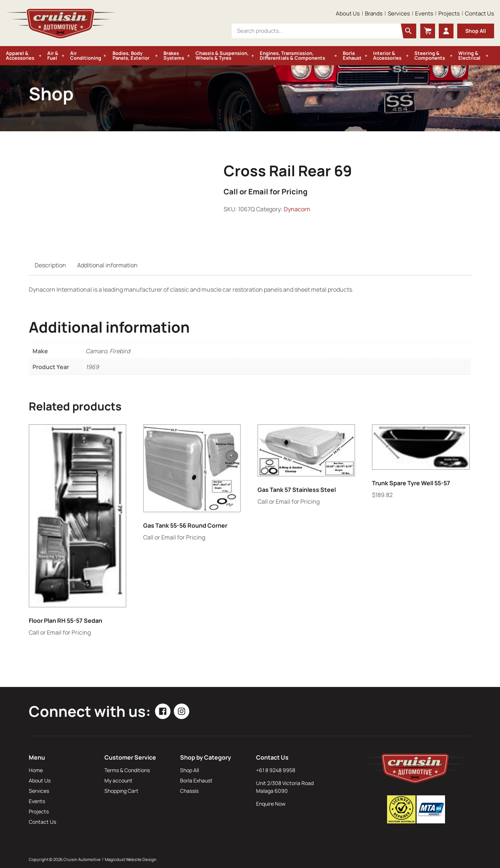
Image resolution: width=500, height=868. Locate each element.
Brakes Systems (174, 55)
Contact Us (480, 13)
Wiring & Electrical (469, 55)
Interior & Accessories (387, 55)
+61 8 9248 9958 (276, 770)
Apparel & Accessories (20, 55)
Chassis (189, 791)
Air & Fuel (53, 55)
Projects (449, 13)
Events (424, 13)
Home (36, 770)
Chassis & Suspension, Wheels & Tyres (222, 55)
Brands (374, 13)
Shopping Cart (121, 791)
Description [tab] (50, 265)
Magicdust (115, 859)
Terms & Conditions (127, 770)
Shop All (476, 31)
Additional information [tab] (107, 265)
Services (399, 13)
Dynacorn (297, 209)
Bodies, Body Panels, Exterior (131, 55)
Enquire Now (271, 804)
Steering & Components (430, 55)
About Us (348, 13)
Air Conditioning (86, 55)
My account (118, 780)
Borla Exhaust (352, 55)
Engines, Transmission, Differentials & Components (292, 55)
